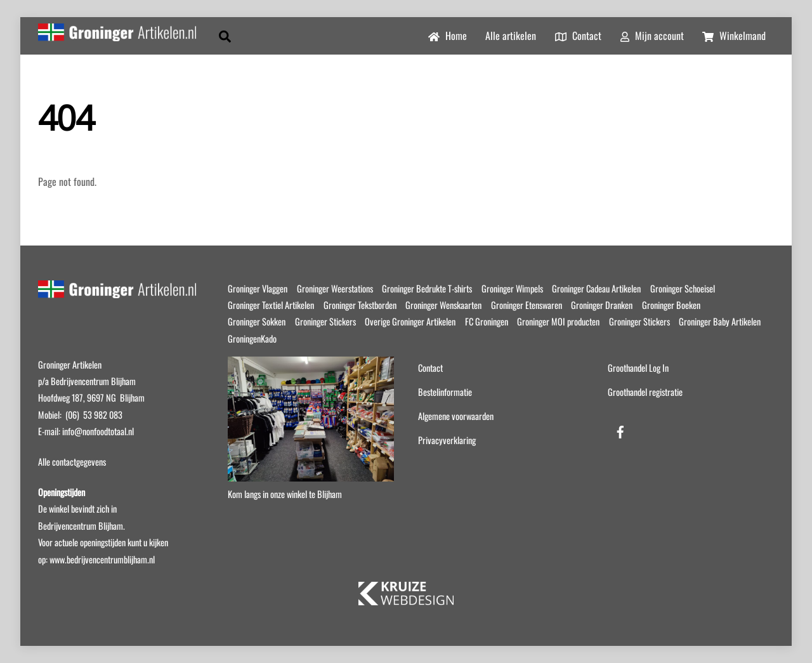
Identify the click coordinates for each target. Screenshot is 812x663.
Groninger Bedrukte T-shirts (427, 288)
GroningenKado (252, 338)
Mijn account (652, 36)
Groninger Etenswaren (527, 305)
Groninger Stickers (325, 321)
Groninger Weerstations (335, 288)
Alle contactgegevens (72, 462)
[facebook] (620, 429)
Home (448, 36)
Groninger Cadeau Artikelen (596, 288)
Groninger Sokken (257, 321)
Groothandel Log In (638, 368)
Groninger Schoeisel (683, 288)
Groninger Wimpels (512, 288)
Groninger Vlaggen (258, 288)
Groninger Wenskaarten (443, 305)
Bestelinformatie (445, 392)
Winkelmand (734, 36)
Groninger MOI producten (558, 321)
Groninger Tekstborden (360, 305)
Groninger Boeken (671, 305)
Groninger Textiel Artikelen (271, 305)
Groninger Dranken (602, 305)
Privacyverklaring (447, 440)
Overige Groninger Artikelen (410, 321)
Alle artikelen (511, 36)
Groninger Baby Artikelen (720, 321)
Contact (578, 36)
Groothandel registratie (645, 392)
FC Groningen (487, 321)
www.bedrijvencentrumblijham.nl (102, 559)
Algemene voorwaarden (456, 416)
